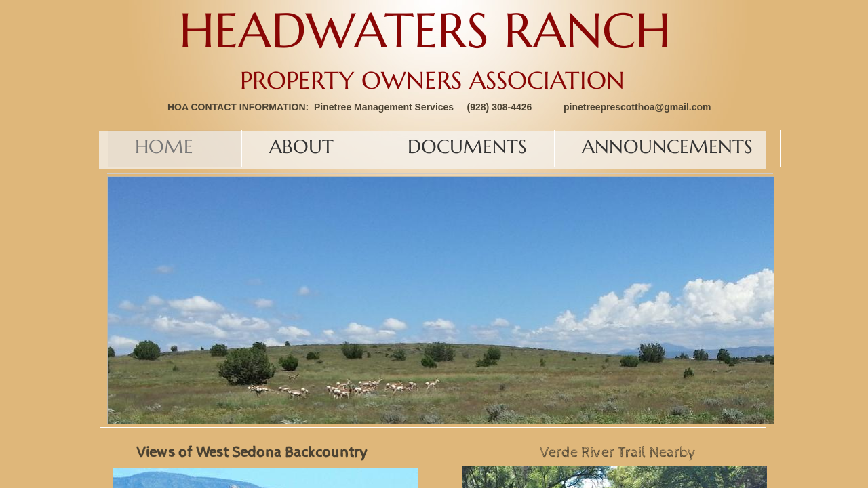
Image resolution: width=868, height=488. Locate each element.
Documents (467, 147)
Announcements (667, 147)
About (301, 147)
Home (164, 147)
